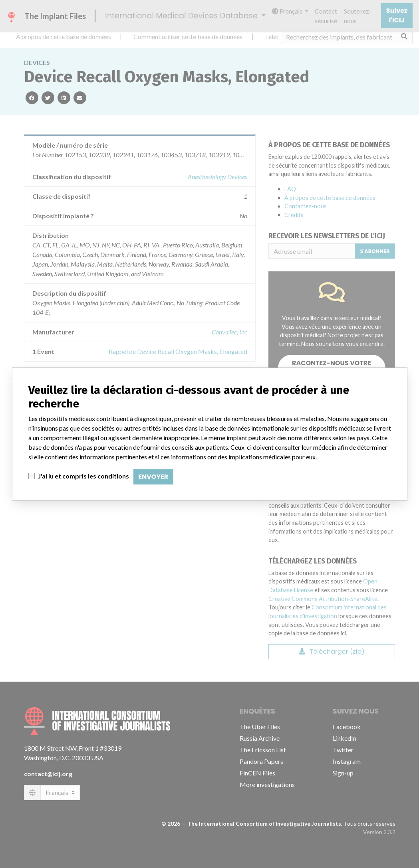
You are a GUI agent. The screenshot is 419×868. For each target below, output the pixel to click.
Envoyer (154, 477)
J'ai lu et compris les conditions (83, 476)
